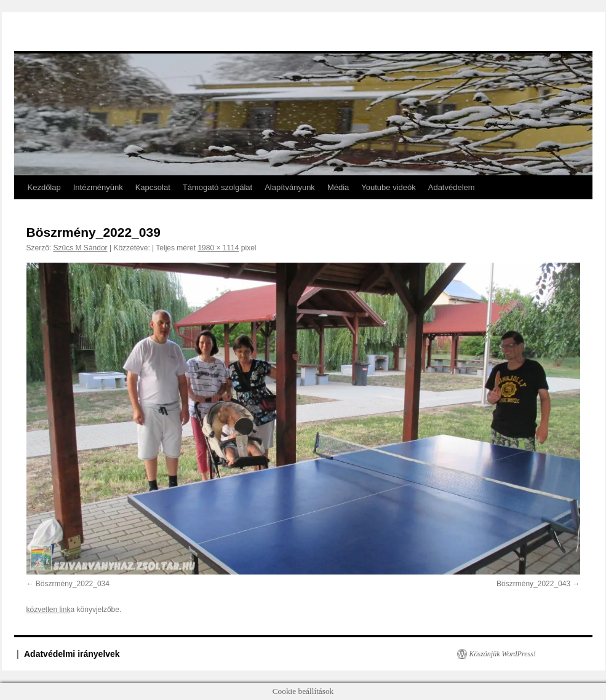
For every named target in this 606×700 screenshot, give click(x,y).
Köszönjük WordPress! (503, 654)
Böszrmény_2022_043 (533, 584)
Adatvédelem (452, 187)
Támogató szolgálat (217, 187)
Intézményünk (98, 187)
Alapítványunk (290, 187)
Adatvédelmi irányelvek (72, 654)
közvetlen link (49, 610)
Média (338, 187)
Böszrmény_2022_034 (73, 584)
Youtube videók (388, 187)
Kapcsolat (153, 187)
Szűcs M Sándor (81, 248)
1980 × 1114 (218, 248)
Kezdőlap (44, 187)
